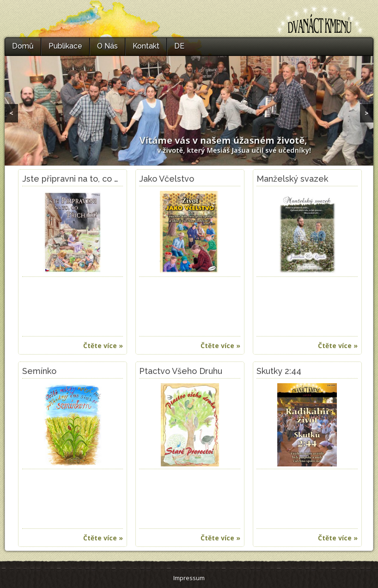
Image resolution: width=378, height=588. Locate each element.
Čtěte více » (103, 346)
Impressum (189, 578)
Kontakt (146, 46)
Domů (23, 46)
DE (179, 46)
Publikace (65, 46)
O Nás (107, 46)
